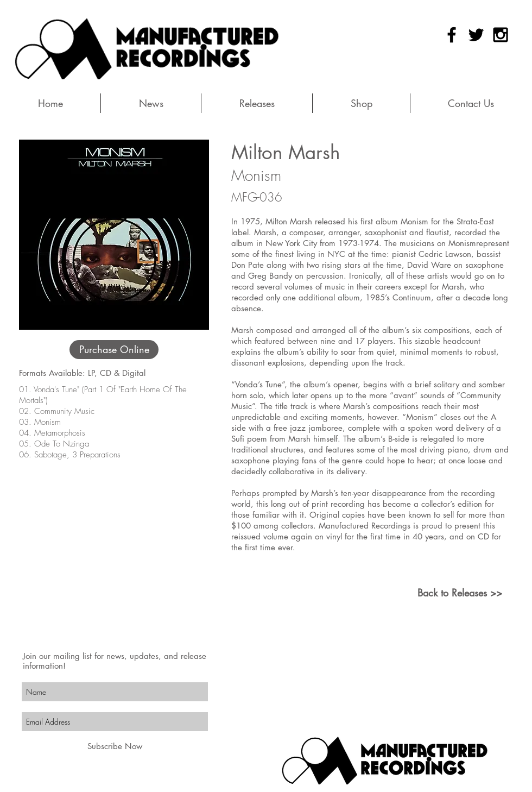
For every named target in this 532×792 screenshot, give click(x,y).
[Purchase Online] (114, 350)
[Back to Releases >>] (460, 593)
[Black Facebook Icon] (452, 35)
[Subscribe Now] (115, 746)
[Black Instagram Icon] (501, 35)
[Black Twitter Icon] (476, 35)
